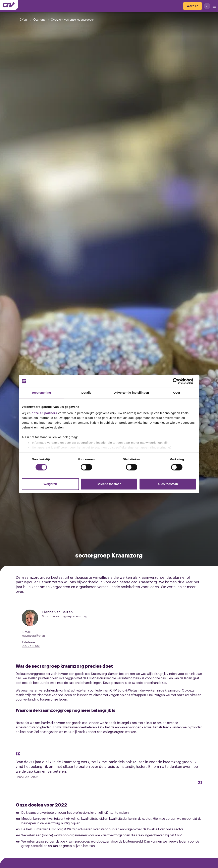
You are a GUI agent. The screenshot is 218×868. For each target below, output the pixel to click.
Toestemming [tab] (41, 393)
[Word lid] (193, 6)
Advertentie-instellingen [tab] (132, 393)
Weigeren (50, 484)
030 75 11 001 (31, 646)
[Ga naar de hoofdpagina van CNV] (9, 5)
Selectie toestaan (109, 484)
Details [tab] (87, 393)
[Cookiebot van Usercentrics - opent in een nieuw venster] (179, 381)
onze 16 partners (44, 413)
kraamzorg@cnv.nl (33, 635)
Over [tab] (177, 393)
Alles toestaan (168, 484)
